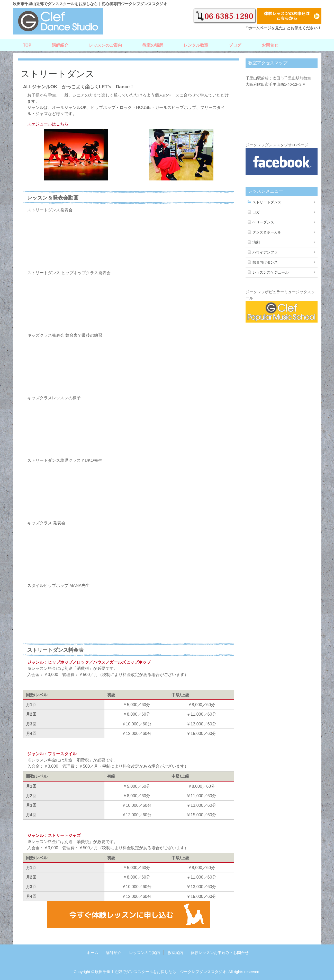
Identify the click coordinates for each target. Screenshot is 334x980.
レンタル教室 (196, 45)
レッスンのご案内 (105, 45)
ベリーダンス (263, 222)
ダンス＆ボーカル (267, 232)
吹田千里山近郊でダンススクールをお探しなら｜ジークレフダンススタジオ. (161, 972)
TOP (27, 45)
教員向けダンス (265, 262)
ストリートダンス (267, 202)
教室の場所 (153, 45)
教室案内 (175, 953)
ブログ (235, 45)
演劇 (256, 242)
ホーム (92, 953)
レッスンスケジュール (270, 272)
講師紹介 (60, 45)
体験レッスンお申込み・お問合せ (220, 953)
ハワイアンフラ (265, 252)
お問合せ (270, 45)
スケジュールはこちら (48, 124)
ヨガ (256, 212)
